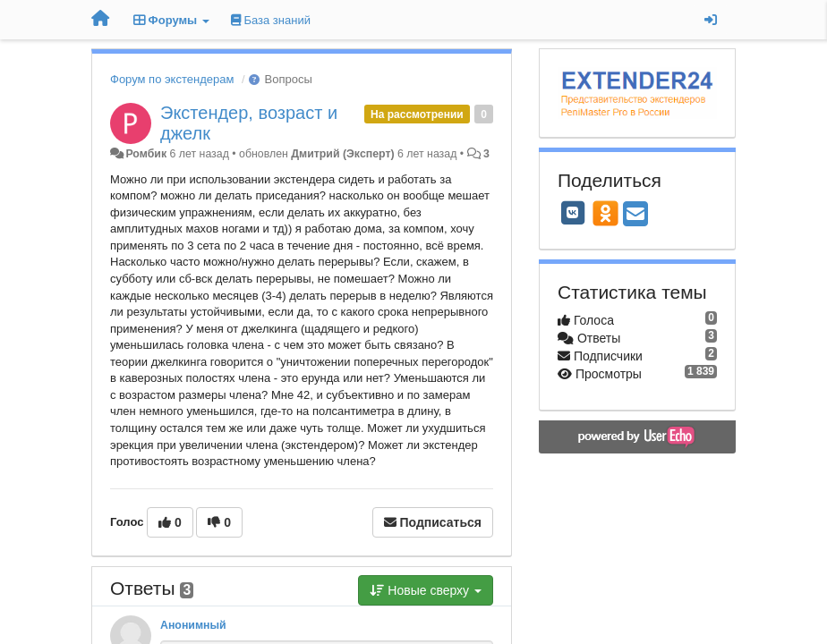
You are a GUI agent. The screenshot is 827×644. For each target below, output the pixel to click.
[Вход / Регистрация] (711, 20)
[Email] (635, 215)
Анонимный (193, 625)
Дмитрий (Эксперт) (342, 154)
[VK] (573, 213)
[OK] (605, 213)
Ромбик (146, 154)
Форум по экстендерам (172, 79)
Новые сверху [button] (426, 590)
